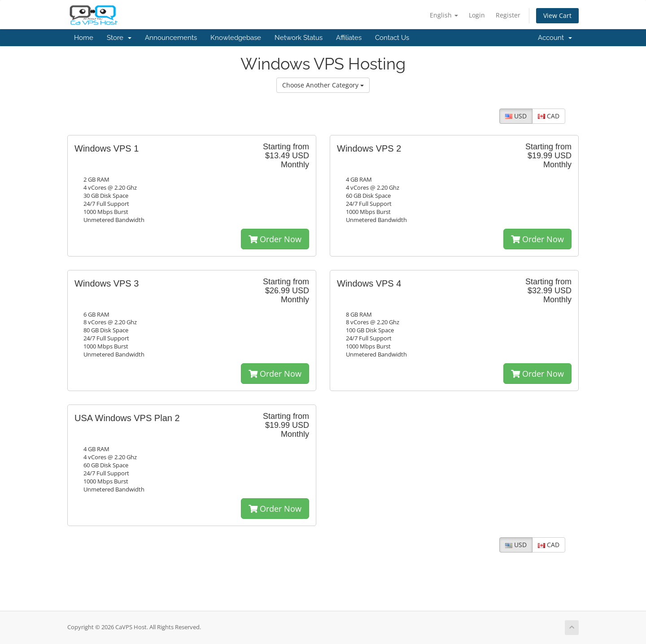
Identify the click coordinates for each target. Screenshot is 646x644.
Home (84, 38)
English (444, 15)
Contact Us (392, 38)
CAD (549, 116)
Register (508, 15)
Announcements (171, 38)
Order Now (275, 239)
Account (555, 38)
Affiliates (349, 38)
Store (119, 38)
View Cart (557, 15)
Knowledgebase (236, 38)
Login (477, 15)
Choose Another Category (323, 85)
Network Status (299, 38)
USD (516, 116)
